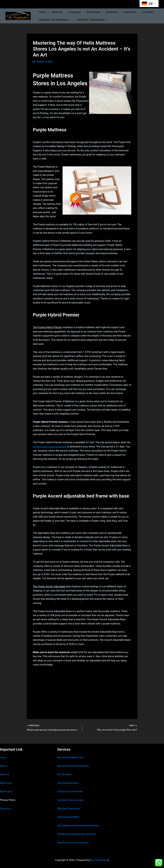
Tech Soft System (99, 860)
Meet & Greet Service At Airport (75, 843)
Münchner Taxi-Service (70, 808)
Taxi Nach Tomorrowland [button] (91, 20)
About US (5, 774)
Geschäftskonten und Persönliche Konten (80, 826)
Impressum (123, 12)
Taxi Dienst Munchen (69, 783)
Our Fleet (140, 12)
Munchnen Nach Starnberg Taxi (75, 766)
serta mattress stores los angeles (51, 447)
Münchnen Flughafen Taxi (72, 757)
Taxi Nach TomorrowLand (71, 800)
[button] (69, 20)
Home (42, 12)
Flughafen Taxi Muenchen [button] (54, 20)
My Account (89, 12)
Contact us (6, 808)
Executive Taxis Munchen (71, 791)
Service (4, 766)
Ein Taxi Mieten (66, 774)
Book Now (106, 12)
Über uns (55, 12)
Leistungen (71, 12)
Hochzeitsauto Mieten (69, 817)
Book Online (7, 783)
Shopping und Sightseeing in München (78, 834)
